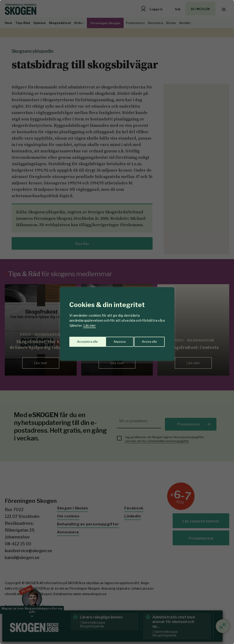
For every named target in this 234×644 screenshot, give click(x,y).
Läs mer (90, 325)
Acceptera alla (147, 340)
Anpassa (82, 340)
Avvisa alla (112, 340)
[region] (117, 322)
